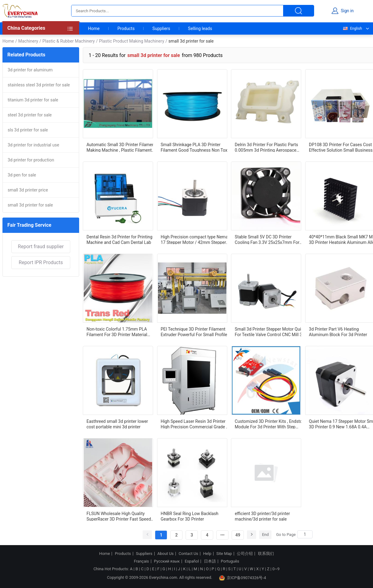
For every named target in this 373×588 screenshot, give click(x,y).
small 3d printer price (28, 190)
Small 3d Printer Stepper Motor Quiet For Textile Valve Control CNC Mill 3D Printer (270, 332)
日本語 (210, 561)
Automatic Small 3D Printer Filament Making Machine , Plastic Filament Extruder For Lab (121, 147)
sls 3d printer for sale (28, 130)
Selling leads (200, 28)
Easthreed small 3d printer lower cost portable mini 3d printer (117, 424)
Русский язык (167, 561)
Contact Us (188, 554)
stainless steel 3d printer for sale (39, 85)
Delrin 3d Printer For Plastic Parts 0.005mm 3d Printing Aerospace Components (266, 147)
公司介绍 (245, 554)
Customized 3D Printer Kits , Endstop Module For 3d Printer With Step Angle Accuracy (270, 424)
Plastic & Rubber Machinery (69, 41)
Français (141, 561)
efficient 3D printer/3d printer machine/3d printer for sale (262, 516)
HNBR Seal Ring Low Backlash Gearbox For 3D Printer (190, 516)
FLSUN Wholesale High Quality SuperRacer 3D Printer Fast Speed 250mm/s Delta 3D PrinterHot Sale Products (119, 516)
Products (126, 28)
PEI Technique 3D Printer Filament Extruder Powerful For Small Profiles (195, 332)
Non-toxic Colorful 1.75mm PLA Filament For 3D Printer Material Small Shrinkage (117, 332)
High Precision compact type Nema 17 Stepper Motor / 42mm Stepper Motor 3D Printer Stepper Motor (194, 239)
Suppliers (161, 28)
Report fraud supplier (41, 247)
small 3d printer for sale (30, 205)
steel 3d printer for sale (30, 115)
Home (94, 28)
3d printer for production (31, 160)
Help (207, 554)
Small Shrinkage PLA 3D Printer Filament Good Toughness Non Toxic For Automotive (196, 147)
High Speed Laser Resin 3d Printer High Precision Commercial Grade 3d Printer (196, 424)
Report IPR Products (41, 262)
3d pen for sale (22, 175)
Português (230, 561)
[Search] (305, 534)
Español (192, 561)
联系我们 (266, 554)
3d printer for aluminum (30, 70)
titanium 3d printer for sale (33, 100)
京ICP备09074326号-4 (243, 578)
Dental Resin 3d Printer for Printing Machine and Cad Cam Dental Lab (119, 239)
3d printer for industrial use (33, 145)
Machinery (28, 41)
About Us (165, 554)
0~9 (276, 569)
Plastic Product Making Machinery (132, 41)
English (352, 28)
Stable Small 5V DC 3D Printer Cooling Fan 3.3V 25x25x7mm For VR (267, 239)
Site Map (224, 554)
